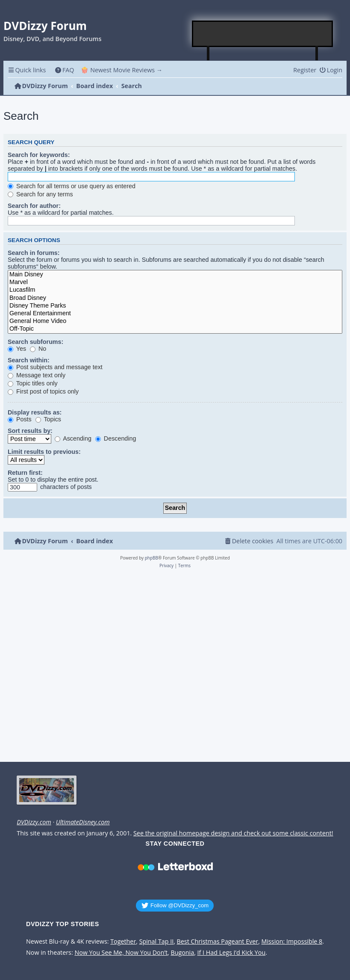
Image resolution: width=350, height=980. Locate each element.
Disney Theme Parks (175, 306)
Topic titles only (33, 383)
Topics (48, 419)
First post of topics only (43, 391)
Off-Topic (175, 329)
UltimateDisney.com (83, 822)
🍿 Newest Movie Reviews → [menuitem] (122, 70)
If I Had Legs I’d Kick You (232, 953)
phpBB (151, 558)
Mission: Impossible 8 (292, 942)
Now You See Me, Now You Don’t (121, 953)
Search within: (29, 360)
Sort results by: (30, 431)
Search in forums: (34, 253)
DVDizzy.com (34, 822)
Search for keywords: (39, 155)
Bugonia (182, 953)
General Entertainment (175, 314)
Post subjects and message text (55, 367)
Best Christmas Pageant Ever (218, 942)
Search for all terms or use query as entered (72, 186)
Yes (17, 349)
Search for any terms (40, 194)
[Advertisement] (263, 34)
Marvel (175, 282)
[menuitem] (64, 70)
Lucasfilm (175, 290)
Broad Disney (175, 298)
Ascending (73, 438)
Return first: (25, 473)
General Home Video (175, 321)
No (38, 349)
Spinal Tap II (157, 942)
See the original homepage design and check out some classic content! (233, 833)
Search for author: (34, 206)
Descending (116, 438)
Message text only (37, 375)
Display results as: (35, 412)
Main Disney (175, 275)
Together (123, 942)
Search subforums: (35, 342)
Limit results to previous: (44, 452)
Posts (20, 419)
